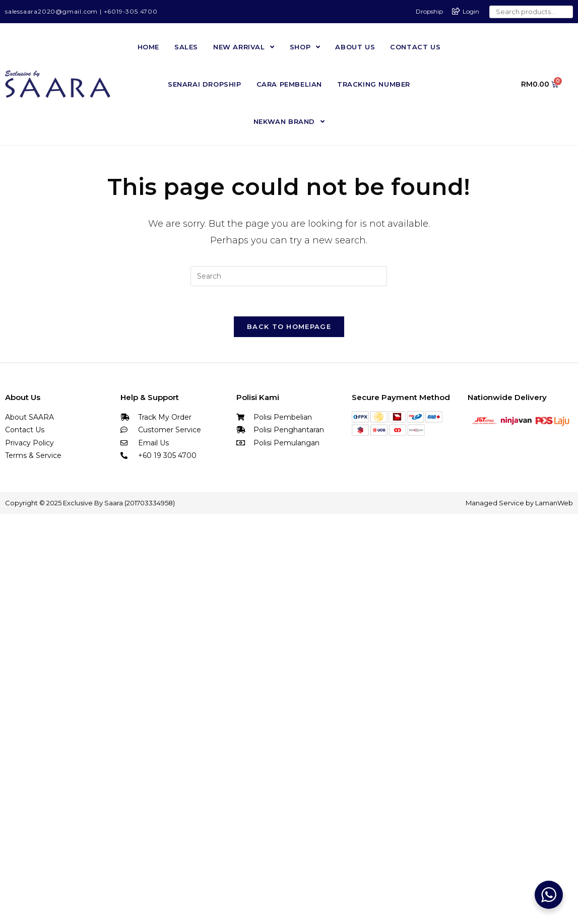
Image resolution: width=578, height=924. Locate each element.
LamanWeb (554, 503)
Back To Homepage (289, 326)
